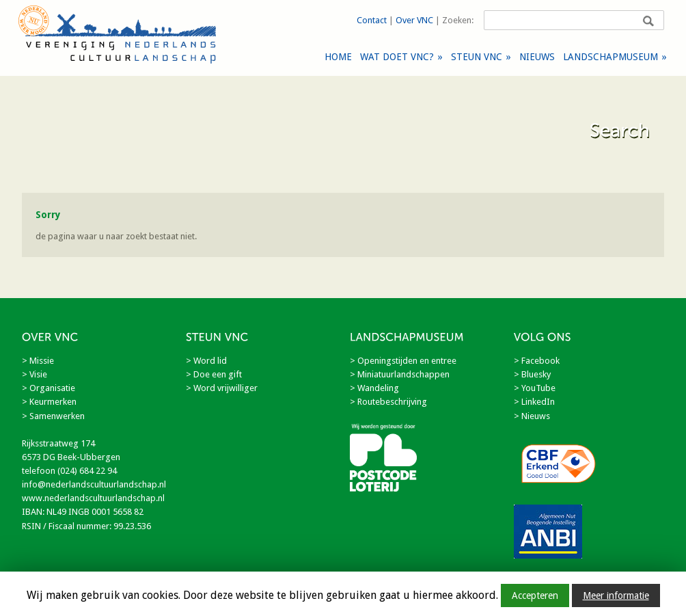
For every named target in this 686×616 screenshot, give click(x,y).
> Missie (38, 361)
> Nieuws (532, 416)
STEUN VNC (481, 57)
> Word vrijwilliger (222, 388)
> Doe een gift (214, 374)
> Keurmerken (49, 402)
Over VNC (414, 20)
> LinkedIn (534, 402)
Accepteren (535, 595)
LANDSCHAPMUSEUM (615, 57)
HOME (338, 57)
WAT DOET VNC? (401, 57)
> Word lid (206, 361)
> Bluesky (532, 374)
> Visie (35, 374)
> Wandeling (374, 388)
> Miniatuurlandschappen (400, 374)
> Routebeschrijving (388, 402)
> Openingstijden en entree (403, 361)
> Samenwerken (53, 416)
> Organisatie (49, 388)
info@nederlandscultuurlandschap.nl (94, 484)
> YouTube (535, 388)
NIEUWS (537, 57)
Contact (372, 20)
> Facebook (537, 361)
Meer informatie (616, 595)
